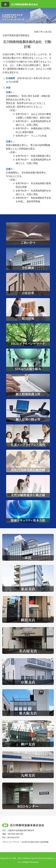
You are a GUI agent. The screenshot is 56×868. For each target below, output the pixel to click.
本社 (4, 830)
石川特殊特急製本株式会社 (24, 4)
